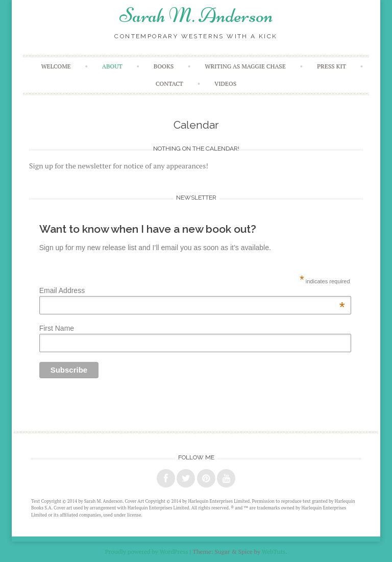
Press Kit (332, 66)
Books (164, 66)
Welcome (56, 66)
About (112, 66)
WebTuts (274, 552)
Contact (169, 83)
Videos (225, 83)
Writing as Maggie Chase (245, 66)
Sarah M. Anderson (196, 15)
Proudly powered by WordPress (147, 552)
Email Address (192, 290)
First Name (57, 328)
